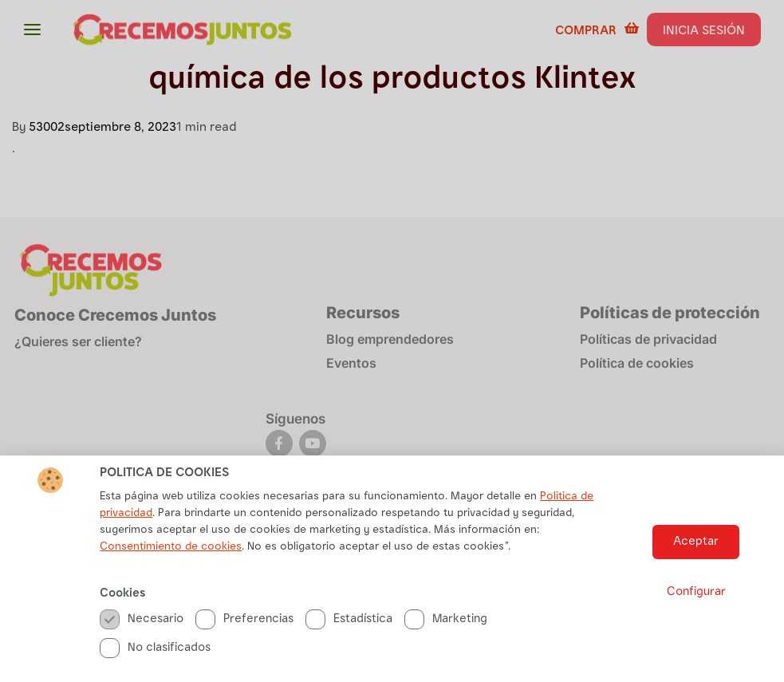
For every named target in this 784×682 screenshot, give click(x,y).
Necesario (142, 622)
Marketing (446, 622)
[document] (392, 341)
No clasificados (155, 650)
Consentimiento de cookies (171, 550)
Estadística (349, 622)
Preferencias (244, 622)
